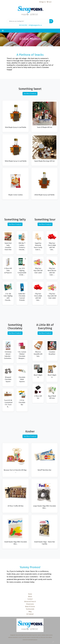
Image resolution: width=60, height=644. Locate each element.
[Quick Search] (28, 21)
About (30, 597)
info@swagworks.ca (35, 25)
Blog (30, 612)
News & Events (30, 607)
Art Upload (30, 614)
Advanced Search (30, 602)
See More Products (30, 94)
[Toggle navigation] (3, 31)
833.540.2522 (23, 25)
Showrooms (30, 604)
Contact (30, 599)
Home (30, 594)
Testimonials (30, 609)
